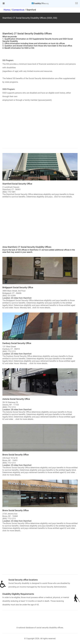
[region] (40, 128)
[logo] (40, 3)
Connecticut (18, 10)
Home (7, 10)
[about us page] (76, 4)
